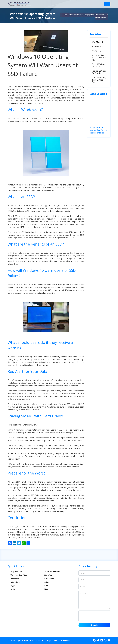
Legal (13, 586)
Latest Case (15, 582)
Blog (65, 15)
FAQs (13, 589)
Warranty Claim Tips (18, 575)
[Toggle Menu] (107, 4)
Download (15, 579)
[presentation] (97, 616)
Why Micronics (98, 42)
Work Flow (96, 51)
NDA (46, 586)
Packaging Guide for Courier (99, 72)
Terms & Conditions (52, 571)
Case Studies (49, 579)
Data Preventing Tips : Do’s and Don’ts (99, 80)
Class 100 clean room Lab (98, 65)
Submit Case (97, 46)
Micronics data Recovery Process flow (99, 58)
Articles (47, 582)
